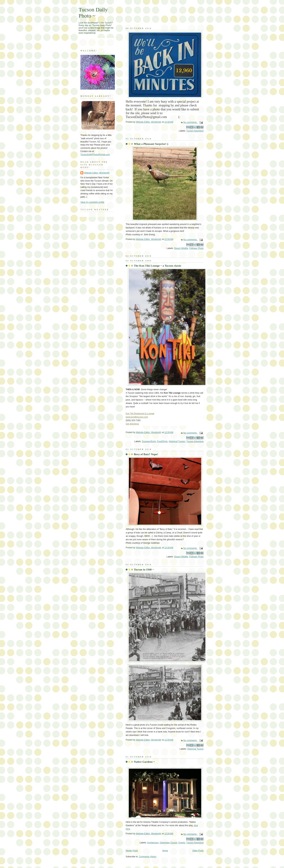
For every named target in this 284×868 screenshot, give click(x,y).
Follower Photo (196, 248)
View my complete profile (92, 202)
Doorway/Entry (149, 441)
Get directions (132, 424)
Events (182, 843)
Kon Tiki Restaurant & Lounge (140, 414)
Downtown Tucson (169, 843)
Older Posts (198, 851)
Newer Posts (132, 851)
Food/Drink (162, 441)
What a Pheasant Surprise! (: (151, 144)
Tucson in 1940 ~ (144, 569)
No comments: (191, 122)
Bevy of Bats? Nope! (146, 454)
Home (165, 851)
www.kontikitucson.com (137, 417)
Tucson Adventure (195, 131)
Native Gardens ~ (144, 762)
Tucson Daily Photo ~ (93, 13)
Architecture (153, 843)
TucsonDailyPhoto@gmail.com (95, 155)
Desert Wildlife (181, 248)
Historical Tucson (177, 441)
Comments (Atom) (148, 857)
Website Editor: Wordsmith (97, 173)
